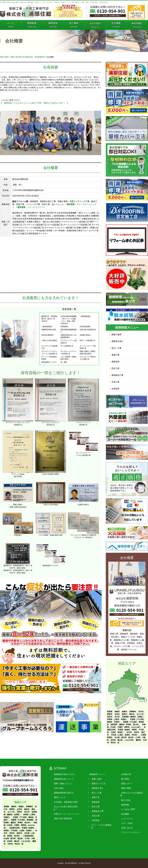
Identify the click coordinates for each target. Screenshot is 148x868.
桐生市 (132, 714)
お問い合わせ (123, 825)
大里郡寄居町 (28, 836)
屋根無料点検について (63, 779)
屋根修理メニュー (95, 774)
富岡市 (110, 714)
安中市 (141, 712)
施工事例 (121, 779)
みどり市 (140, 714)
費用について (59, 797)
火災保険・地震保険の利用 (65, 802)
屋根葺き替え (117, 341)
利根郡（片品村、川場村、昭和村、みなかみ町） (20, 825)
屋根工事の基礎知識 (62, 816)
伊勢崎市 (133, 712)
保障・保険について (62, 784)
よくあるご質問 (124, 807)
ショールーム (123, 816)
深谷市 (137, 732)
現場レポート (123, 784)
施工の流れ (122, 797)
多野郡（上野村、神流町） (117, 719)
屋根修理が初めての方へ (64, 774)
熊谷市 (19, 833)
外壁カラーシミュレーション (66, 811)
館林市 (124, 714)
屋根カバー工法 (96, 784)
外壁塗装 (115, 389)
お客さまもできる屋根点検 (129, 793)
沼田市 (110, 717)
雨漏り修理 (116, 335)
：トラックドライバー (31, 207)
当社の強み (58, 788)
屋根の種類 (122, 788)
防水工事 (115, 368)
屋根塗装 (115, 362)
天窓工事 (115, 382)
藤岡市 (138, 740)
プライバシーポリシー (127, 830)
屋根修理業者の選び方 (63, 793)
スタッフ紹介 (123, 820)
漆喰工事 (115, 355)
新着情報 (121, 802)
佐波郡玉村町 (15, 828)
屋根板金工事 (117, 375)
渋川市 (117, 717)
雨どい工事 (116, 348)
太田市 (117, 714)
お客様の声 (122, 774)
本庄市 (129, 732)
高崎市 (117, 712)
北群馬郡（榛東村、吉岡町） (133, 717)
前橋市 (124, 712)
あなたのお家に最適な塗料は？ (67, 807)
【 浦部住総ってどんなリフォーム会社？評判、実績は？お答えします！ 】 (35, 103)
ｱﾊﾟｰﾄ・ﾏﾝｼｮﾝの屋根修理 (100, 825)
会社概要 (121, 811)
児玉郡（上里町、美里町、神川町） (125, 735)
